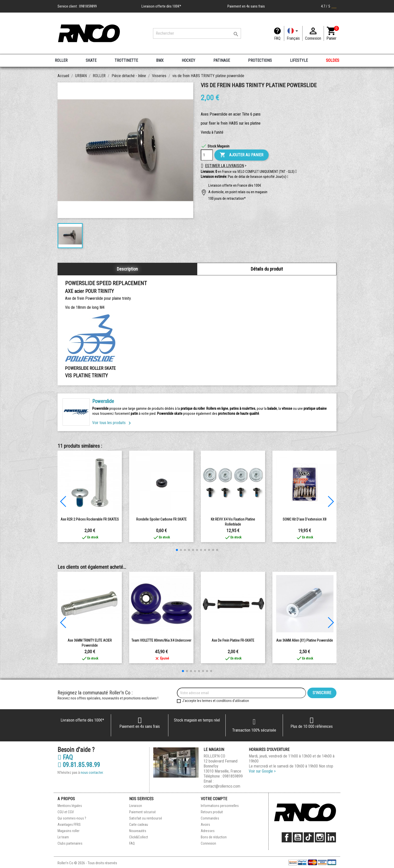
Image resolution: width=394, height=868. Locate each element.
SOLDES (333, 60)
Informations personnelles (220, 806)
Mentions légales (70, 806)
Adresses (208, 831)
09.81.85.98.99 (79, 765)
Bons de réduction (214, 837)
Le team (63, 837)
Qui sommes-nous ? (72, 818)
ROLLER (61, 60)
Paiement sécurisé (142, 812)
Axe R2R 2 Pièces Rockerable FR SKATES (90, 519)
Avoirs (205, 825)
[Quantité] (207, 155)
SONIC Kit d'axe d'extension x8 (305, 519)
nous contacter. (92, 773)
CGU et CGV (66, 812)
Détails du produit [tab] (267, 269)
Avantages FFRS (69, 825)
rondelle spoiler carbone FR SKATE (161, 519)
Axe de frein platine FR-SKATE (233, 640)
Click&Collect (139, 837)
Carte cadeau (139, 825)
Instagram (320, 837)
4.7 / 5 (329, 6)
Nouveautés (138, 831)
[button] (288, 177)
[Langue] (293, 33)
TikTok (309, 837)
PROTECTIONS (260, 60)
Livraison (136, 806)
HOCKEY (188, 60)
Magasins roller (68, 831)
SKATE (91, 60)
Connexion (208, 843)
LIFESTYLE (299, 60)
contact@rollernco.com (222, 786)
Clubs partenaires (70, 843)
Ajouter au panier (241, 155)
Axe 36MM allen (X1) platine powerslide (305, 640)
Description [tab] (127, 269)
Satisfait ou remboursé (146, 818)
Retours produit (212, 812)
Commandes (210, 818)
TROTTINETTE (126, 60)
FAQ (277, 38)
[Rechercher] (197, 33)
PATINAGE (222, 60)
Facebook (287, 837)
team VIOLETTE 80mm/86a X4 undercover (161, 640)
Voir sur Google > (262, 771)
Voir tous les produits (112, 423)
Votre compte (214, 799)
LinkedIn (331, 837)
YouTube (298, 837)
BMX (160, 60)
